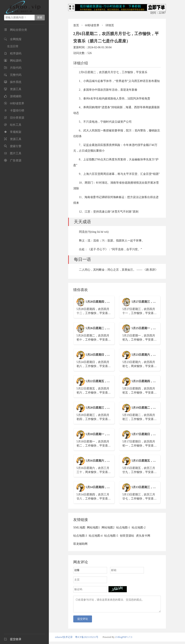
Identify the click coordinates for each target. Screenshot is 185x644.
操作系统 (16, 82)
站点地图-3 (80, 536)
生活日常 (13, 46)
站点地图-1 (123, 528)
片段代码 (16, 68)
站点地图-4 (96, 536)
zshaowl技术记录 (64, 640)
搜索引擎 (16, 146)
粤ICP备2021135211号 (87, 640)
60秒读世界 (17, 103)
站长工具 (16, 125)
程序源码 (16, 53)
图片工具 (16, 153)
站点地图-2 (139, 528)
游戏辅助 (16, 96)
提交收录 (13, 639)
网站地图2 (108, 528)
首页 (76, 25)
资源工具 (16, 89)
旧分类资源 (17, 118)
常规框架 (16, 132)
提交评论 (83, 621)
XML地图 (79, 528)
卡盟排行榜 (17, 111)
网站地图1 (93, 528)
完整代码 (16, 75)
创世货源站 (127, 536)
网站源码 (16, 61)
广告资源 (16, 160)
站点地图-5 (111, 536)
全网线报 (16, 39)
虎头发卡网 (143, 536)
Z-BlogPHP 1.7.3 (124, 640)
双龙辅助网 (80, 544)
